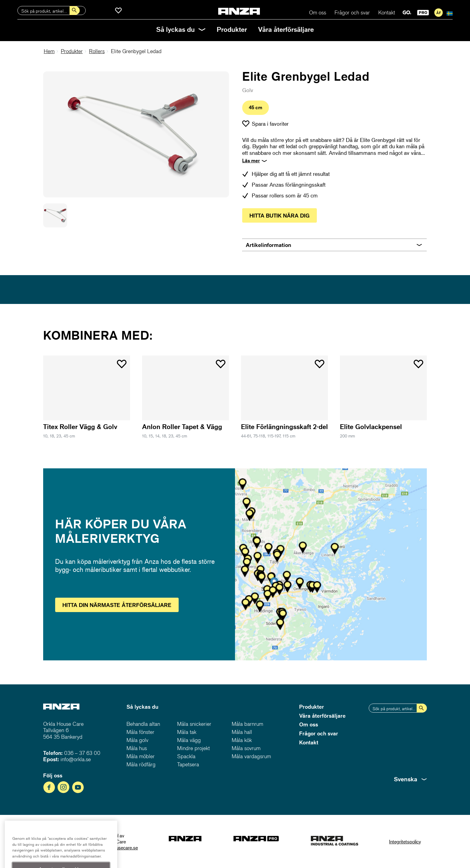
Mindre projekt (193, 748)
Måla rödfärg (141, 764)
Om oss (318, 12)
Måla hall (242, 732)
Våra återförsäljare (286, 29)
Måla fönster (140, 732)
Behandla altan (143, 724)
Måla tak (187, 732)
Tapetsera (188, 764)
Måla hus (137, 748)
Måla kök (242, 740)
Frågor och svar (352, 12)
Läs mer (251, 161)
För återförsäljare (439, 13)
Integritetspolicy (405, 841)
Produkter (232, 29)
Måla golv (137, 740)
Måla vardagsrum (251, 756)
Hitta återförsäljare (117, 605)
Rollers (97, 51)
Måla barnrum (247, 724)
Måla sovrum (246, 748)
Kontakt (387, 12)
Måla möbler (141, 756)
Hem (49, 51)
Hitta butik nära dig (280, 215)
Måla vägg (189, 740)
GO (407, 13)
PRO (423, 13)
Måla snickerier (194, 724)
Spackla (186, 756)
